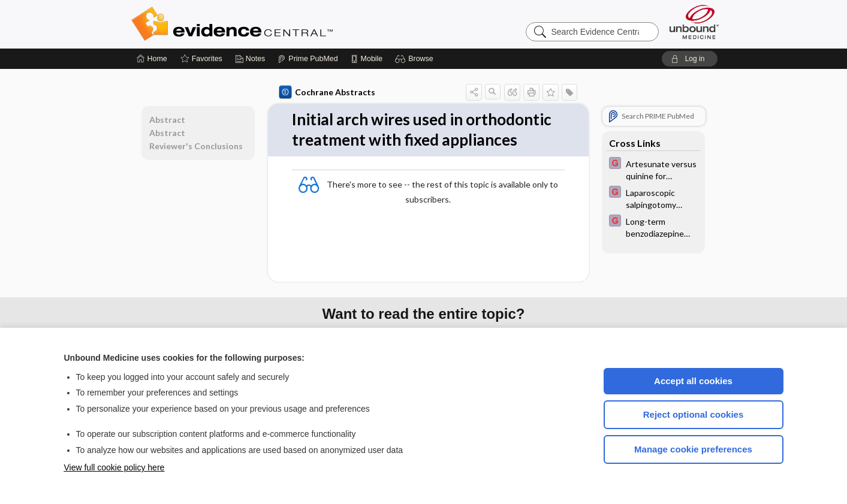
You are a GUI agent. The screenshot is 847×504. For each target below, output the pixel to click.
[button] (416, 59)
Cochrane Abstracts (327, 92)
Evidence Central (280, 24)
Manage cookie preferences (693, 449)
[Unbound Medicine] (694, 22)
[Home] (152, 59)
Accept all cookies (693, 381)
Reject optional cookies (694, 414)
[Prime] (308, 59)
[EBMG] (653, 169)
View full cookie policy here (114, 467)
